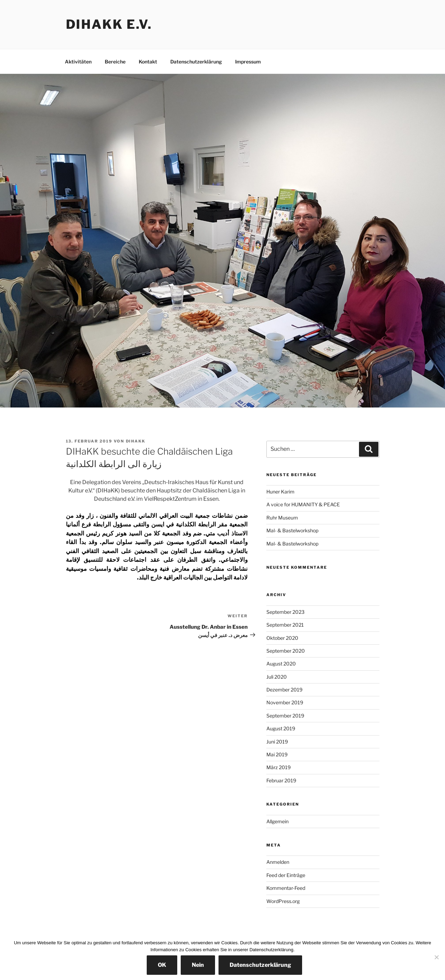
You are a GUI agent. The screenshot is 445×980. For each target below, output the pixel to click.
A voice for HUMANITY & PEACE (303, 504)
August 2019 (281, 728)
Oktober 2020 (282, 638)
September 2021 (285, 625)
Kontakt (148, 62)
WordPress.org (283, 901)
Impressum (248, 62)
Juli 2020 (277, 677)
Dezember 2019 (284, 690)
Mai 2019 (277, 754)
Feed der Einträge (286, 875)
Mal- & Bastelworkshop (292, 530)
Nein (198, 965)
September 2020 (286, 651)
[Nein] (436, 957)
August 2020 (281, 664)
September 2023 (285, 612)
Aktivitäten (78, 62)
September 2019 (285, 716)
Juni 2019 (277, 742)
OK (162, 965)
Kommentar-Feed (286, 888)
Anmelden (278, 862)
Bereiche (115, 62)
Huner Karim (280, 492)
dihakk (136, 441)
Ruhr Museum (282, 518)
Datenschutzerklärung (196, 62)
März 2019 (279, 767)
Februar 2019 (281, 780)
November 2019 (285, 702)
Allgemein (277, 821)
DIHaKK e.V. (109, 24)
